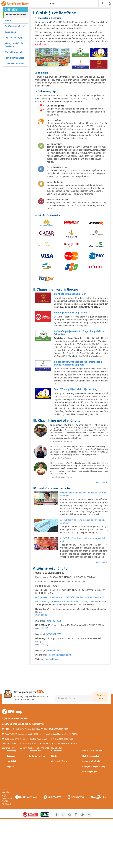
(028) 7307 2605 (54, 634)
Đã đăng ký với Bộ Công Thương (71, 313)
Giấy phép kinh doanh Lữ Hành (70, 294)
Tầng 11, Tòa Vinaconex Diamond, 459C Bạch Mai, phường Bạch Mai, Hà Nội (36, 734)
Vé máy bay (11, 751)
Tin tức (8, 20)
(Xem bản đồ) (42, 615)
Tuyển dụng (10, 32)
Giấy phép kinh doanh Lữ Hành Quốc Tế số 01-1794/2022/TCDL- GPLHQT (70, 597)
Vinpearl (10, 766)
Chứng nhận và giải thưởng (94, 766)
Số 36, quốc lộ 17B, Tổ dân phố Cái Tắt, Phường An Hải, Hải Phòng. (32, 739)
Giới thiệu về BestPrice (15, 15)
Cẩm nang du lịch (90, 772)
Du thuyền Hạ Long (37, 756)
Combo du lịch (35, 751)
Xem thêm (102, 482)
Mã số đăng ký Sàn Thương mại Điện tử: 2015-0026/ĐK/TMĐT (65, 602)
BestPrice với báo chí (15, 26)
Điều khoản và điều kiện (92, 751)
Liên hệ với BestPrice (15, 64)
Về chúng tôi (56, 751)
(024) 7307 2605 (54, 621)
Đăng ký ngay (101, 697)
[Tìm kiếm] (109, 4)
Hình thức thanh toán (15, 58)
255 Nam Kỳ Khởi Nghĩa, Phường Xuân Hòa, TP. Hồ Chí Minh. (29, 729)
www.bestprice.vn (52, 659)
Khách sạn (11, 756)
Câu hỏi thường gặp (14, 52)
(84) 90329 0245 (54, 651)
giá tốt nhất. (41, 44)
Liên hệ (54, 756)
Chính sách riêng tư (59, 761)
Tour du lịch (11, 761)
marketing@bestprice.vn (60, 655)
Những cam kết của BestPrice (14, 45)
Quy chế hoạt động (14, 38)
